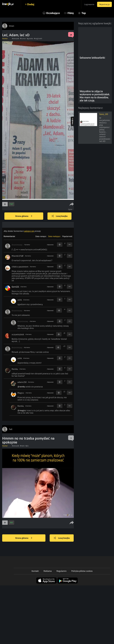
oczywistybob (18, 334)
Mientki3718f (18, 256)
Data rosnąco (41, 236)
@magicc (22, 410)
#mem (22, 446)
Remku (15, 369)
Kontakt (35, 571)
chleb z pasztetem (20, 267)
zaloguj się (29, 231)
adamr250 (22, 382)
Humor (5, 39)
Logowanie (89, 4)
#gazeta (30, 39)
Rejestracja (104, 4)
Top (84, 13)
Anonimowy (17, 245)
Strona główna (24, 216)
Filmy (71, 13)
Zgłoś (70, 209)
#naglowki (38, 39)
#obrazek (16, 39)
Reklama (48, 571)
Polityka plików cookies (82, 571)
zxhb (20, 300)
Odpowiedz (50, 245)
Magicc (21, 393)
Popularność (67, 236)
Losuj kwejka (60, 216)
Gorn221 (15, 287)
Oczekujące (53, 13)
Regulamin (62, 571)
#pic (27, 446)
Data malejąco (54, 236)
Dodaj (31, 4)
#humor (23, 39)
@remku (21, 387)
